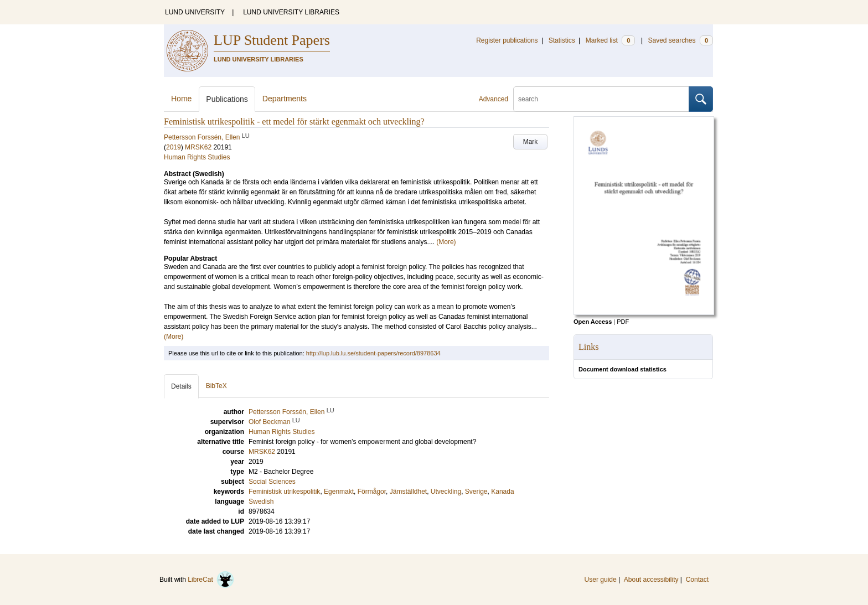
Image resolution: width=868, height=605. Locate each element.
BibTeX (216, 386)
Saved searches (680, 40)
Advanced (494, 99)
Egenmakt (339, 492)
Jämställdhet (408, 492)
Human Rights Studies (197, 157)
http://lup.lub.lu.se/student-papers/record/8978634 (373, 353)
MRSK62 (198, 147)
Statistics (562, 40)
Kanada (502, 492)
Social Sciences (272, 482)
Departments (285, 99)
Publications (227, 99)
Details (181, 386)
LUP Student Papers (272, 40)
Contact (697, 580)
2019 (174, 147)
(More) (446, 242)
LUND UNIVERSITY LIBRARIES (291, 12)
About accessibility (651, 580)
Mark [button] (531, 142)
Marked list (610, 40)
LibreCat (211, 580)
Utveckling (446, 492)
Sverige (476, 492)
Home (181, 99)
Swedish (261, 501)
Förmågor (372, 492)
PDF (623, 322)
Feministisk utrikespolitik (284, 492)
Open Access (593, 322)
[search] (601, 99)
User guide (601, 580)
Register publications (507, 40)
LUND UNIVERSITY (195, 12)
